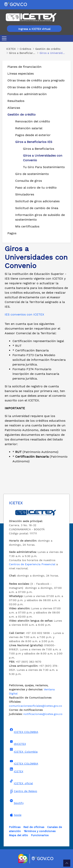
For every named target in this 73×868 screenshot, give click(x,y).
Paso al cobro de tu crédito (36, 188)
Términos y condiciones (40, 831)
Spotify (16, 802)
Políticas (15, 827)
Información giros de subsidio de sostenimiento (40, 217)
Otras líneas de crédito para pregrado (36, 80)
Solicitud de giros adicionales (37, 201)
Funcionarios (40, 835)
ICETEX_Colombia (23, 750)
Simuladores (25, 194)
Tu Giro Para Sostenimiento (44, 167)
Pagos (12, 233)
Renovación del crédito (33, 121)
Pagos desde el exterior (33, 135)
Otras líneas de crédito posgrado (32, 87)
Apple (15, 815)
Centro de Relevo (23, 791)
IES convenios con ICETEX (24, 314)
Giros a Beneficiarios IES (34, 142)
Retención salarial (29, 128)
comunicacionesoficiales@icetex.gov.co (36, 706)
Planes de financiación (24, 67)
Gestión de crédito (22, 115)
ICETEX (16, 770)
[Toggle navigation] (5, 38)
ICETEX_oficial (21, 782)
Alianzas (14, 108)
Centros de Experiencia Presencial (32, 564)
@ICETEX (17, 743)
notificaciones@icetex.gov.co (43, 714)
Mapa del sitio (18, 835)
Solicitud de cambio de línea (37, 208)
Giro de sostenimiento (32, 174)
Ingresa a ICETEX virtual (34, 29)
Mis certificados (27, 226)
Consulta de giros (29, 181)
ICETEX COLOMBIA (24, 731)
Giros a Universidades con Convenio (43, 158)
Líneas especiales (21, 74)
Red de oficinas (34, 827)
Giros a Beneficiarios (39, 149)
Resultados (16, 101)
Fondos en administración (27, 94)
